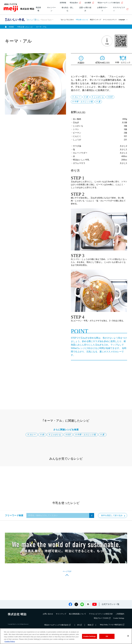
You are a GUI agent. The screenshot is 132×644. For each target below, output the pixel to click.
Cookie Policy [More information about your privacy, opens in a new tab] (10, 641)
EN (80, 625)
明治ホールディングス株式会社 (110, 3)
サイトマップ (61, 614)
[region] (66, 636)
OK (107, 636)
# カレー (76, 97)
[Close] (128, 636)
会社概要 (89, 3)
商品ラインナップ (95, 20)
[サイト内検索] (127, 3)
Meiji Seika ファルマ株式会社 (112, 625)
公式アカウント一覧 (110, 604)
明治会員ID (75, 3)
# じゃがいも (98, 97)
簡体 (90, 625)
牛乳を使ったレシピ (82, 20)
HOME (11, 27)
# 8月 (110, 97)
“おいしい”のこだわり (67, 20)
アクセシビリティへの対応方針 (101, 614)
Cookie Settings (119, 618)
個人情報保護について (77, 614)
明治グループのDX (102, 618)
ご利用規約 (120, 614)
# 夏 (99, 102)
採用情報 (63, 3)
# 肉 (86, 97)
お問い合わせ (48, 614)
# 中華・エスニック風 (83, 102)
